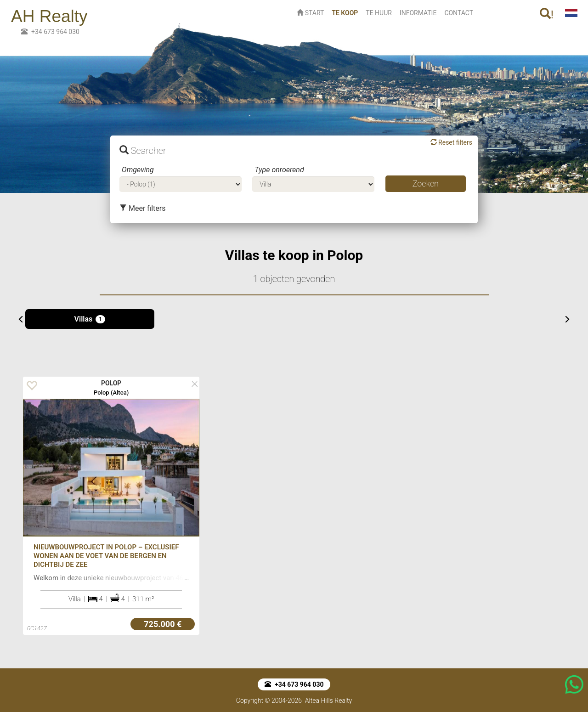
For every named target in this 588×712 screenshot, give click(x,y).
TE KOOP (347, 12)
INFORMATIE (418, 13)
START (310, 13)
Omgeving (138, 170)
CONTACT (459, 13)
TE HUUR (379, 13)
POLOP (111, 383)
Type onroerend (279, 170)
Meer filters (142, 208)
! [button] (547, 14)
